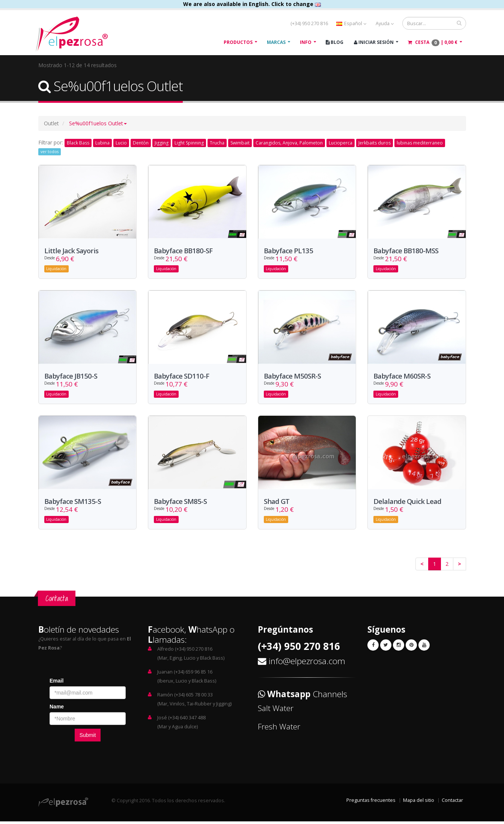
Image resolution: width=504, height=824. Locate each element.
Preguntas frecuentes (371, 803)
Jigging (162, 143)
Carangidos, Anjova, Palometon (289, 143)
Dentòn (141, 143)
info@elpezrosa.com (307, 664)
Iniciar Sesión (374, 42)
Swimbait (240, 143)
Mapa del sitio (419, 803)
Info (306, 42)
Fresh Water (279, 729)
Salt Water (276, 711)
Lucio (121, 143)
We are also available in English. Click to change (252, 4)
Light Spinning (189, 143)
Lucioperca (341, 143)
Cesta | (433, 43)
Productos (238, 42)
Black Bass (78, 143)
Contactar (452, 803)
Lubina (102, 143)
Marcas (276, 42)
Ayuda (385, 23)
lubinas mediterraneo (420, 143)
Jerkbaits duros (375, 143)
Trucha (217, 143)
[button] (98, 123)
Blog (335, 42)
